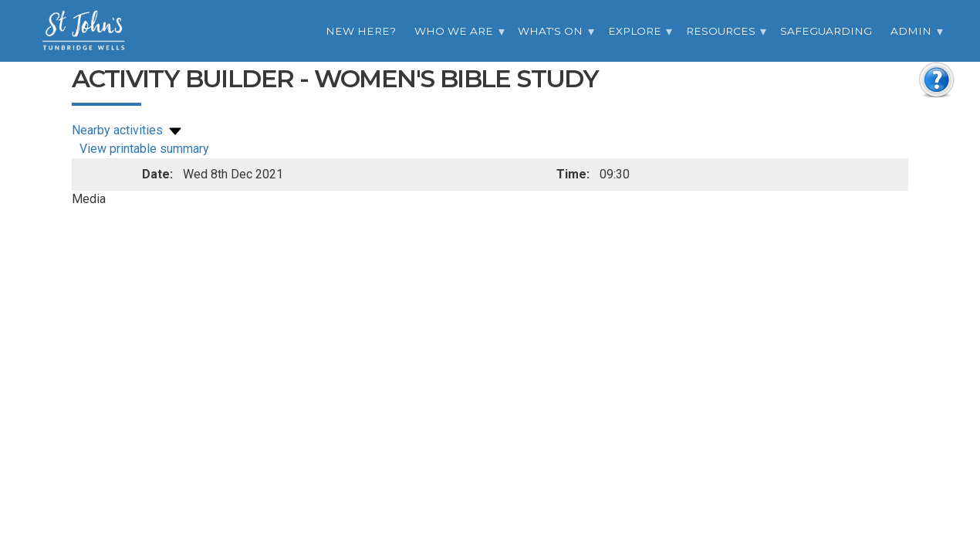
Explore (635, 31)
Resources (721, 31)
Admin (911, 31)
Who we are (454, 31)
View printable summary (144, 149)
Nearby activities (128, 130)
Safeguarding (826, 31)
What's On (550, 31)
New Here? (361, 31)
